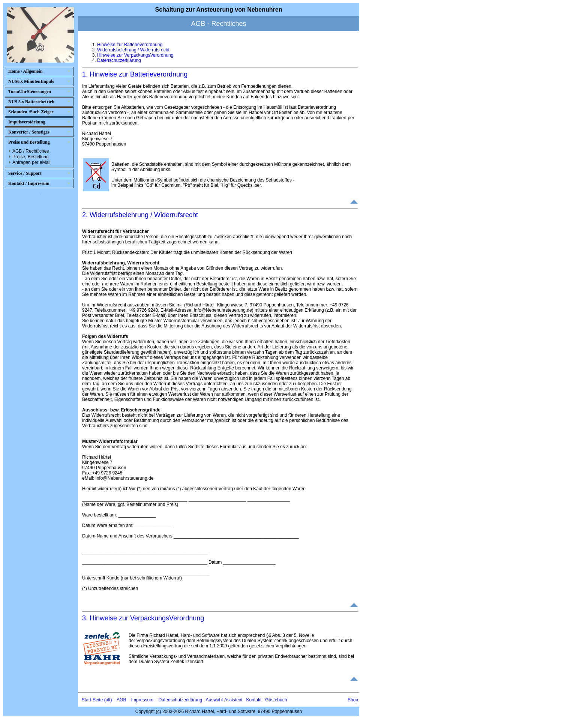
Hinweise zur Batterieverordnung (130, 45)
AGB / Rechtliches (31, 151)
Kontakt (254, 700)
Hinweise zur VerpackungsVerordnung (135, 55)
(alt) (108, 700)
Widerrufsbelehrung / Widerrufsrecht (133, 50)
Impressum (142, 700)
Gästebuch (276, 700)
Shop (353, 700)
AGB (121, 700)
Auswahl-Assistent (224, 700)
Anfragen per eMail (31, 162)
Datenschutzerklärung (119, 60)
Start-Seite (92, 700)
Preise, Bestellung (31, 157)
